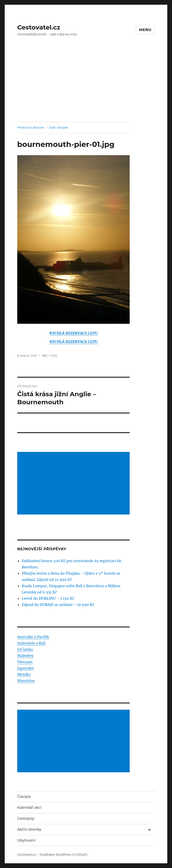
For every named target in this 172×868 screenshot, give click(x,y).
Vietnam (25, 662)
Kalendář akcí (29, 808)
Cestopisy (26, 818)
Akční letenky (29, 829)
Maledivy (25, 656)
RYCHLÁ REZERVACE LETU (74, 333)
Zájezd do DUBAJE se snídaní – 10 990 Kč (58, 605)
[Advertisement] (87, 89)
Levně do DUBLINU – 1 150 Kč (48, 598)
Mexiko (24, 674)
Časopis (24, 797)
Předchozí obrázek (31, 127)
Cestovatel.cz (39, 27)
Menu (145, 30)
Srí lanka (25, 649)
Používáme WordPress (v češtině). (64, 855)
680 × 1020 (49, 356)
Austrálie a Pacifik (33, 637)
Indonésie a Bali (31, 643)
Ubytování (26, 840)
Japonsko (26, 668)
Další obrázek (59, 127)
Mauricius (26, 681)
